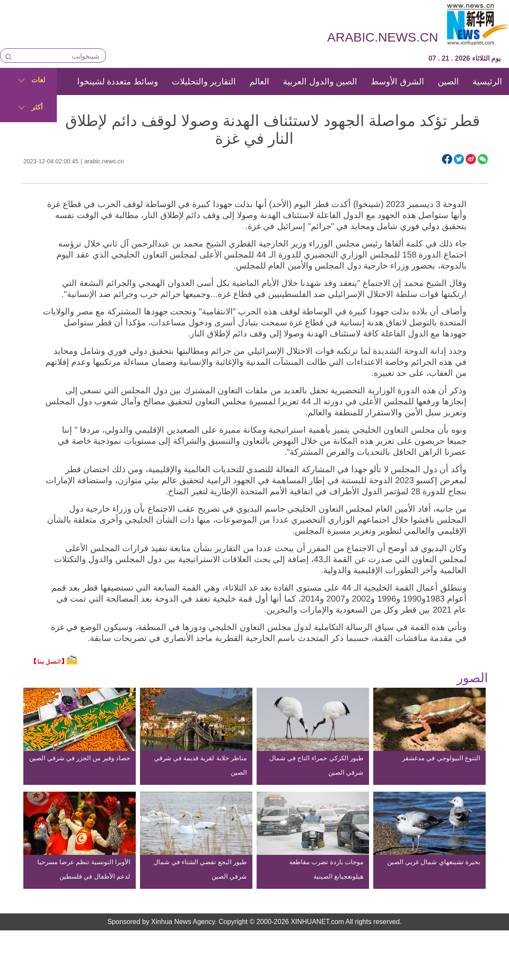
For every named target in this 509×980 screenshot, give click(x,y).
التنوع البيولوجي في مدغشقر (441, 758)
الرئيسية (487, 81)
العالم (259, 81)
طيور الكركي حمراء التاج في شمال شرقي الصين (316, 765)
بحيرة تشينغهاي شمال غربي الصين (434, 862)
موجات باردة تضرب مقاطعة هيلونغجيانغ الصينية (326, 869)
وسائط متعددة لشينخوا (118, 81)
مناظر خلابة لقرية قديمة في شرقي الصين (200, 765)
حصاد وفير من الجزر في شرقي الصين (80, 758)
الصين (448, 81)
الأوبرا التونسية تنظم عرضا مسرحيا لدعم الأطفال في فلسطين (84, 869)
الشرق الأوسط (397, 81)
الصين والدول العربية (320, 81)
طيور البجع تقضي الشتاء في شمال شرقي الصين (200, 869)
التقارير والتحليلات (204, 81)
